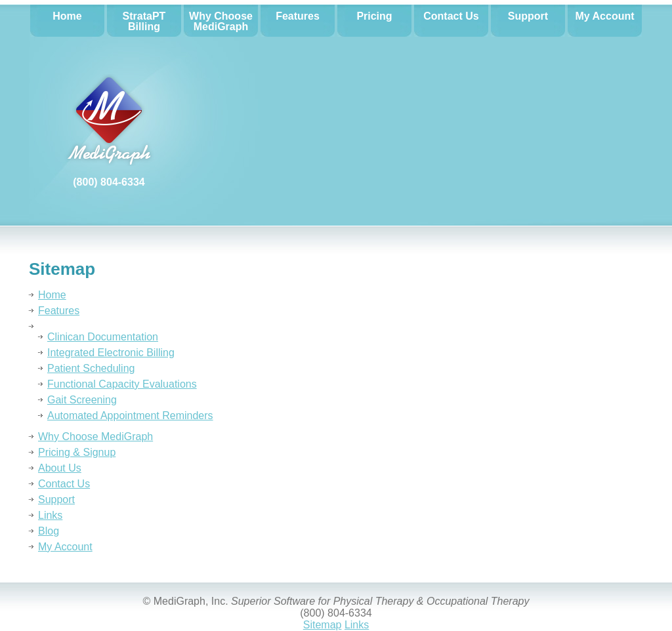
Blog (49, 531)
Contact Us (64, 484)
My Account (65, 547)
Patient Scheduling (91, 368)
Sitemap (323, 625)
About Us (60, 468)
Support (56, 499)
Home (52, 295)
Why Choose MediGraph (95, 437)
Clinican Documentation (103, 337)
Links (50, 515)
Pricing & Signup (77, 452)
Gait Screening (82, 400)
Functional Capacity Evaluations (122, 384)
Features (59, 311)
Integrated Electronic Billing (111, 353)
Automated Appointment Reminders (130, 416)
